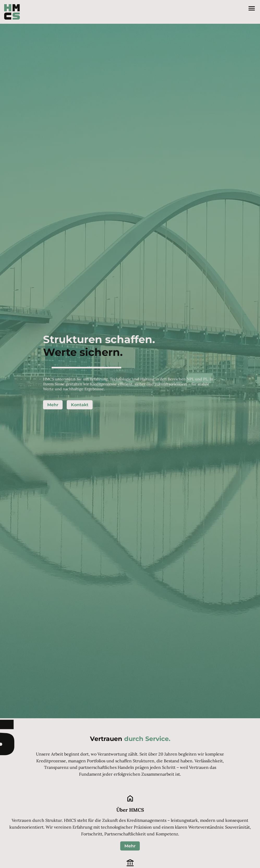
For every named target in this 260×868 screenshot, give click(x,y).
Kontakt (80, 405)
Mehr (53, 405)
